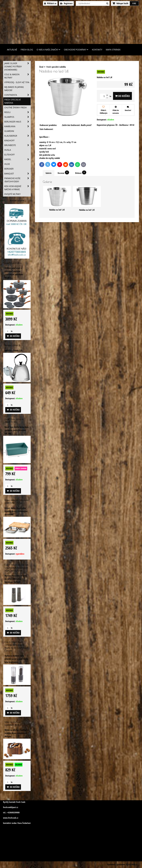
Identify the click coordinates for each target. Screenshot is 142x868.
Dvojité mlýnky (12, 194)
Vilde (7, 164)
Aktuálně (12, 50)
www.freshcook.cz (11, 818)
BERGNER (9, 169)
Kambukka (17, 126)
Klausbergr (17, 136)
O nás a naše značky (48, 50)
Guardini (9, 131)
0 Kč (134, 3)
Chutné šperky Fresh (15, 108)
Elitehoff (9, 155)
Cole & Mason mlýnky (17, 76)
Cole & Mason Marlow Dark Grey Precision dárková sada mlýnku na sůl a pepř (16, 568)
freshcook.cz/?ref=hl (17, 201)
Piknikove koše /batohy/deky (17, 180)
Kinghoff (9, 141)
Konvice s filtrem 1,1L (12, 345)
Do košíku (122, 96)
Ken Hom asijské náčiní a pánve (17, 188)
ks (9, 331)
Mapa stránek (113, 50)
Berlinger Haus (17, 122)
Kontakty (97, 50)
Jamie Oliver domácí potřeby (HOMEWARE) (17, 67)
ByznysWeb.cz (132, 864)
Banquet (17, 174)
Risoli (17, 112)
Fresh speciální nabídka (12, 101)
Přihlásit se (50, 3)
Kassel (17, 159)
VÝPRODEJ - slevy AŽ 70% (17, 82)
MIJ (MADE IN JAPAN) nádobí (14, 89)
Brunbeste (17, 145)
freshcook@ (8, 807)
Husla (8, 150)
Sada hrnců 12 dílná (13, 263)
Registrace (66, 3)
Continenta (17, 95)
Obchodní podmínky (76, 50)
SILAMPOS (17, 117)
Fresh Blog (27, 50)
